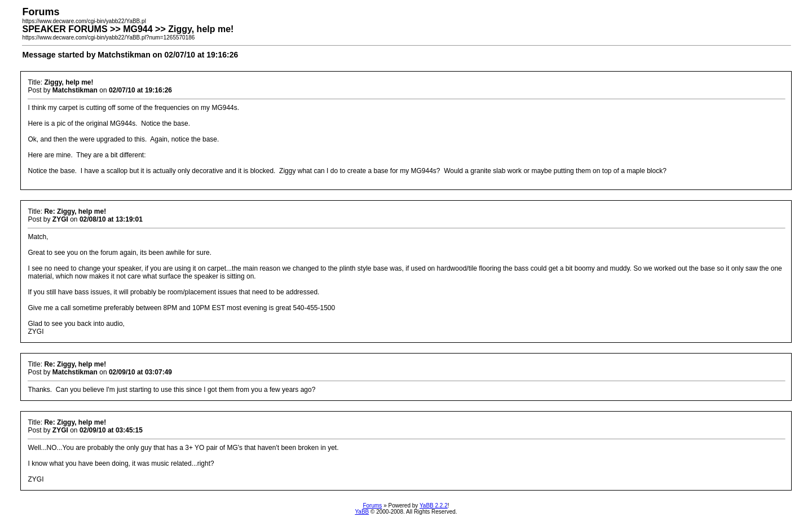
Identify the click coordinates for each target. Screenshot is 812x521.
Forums (372, 505)
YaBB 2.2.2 (434, 505)
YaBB (362, 512)
